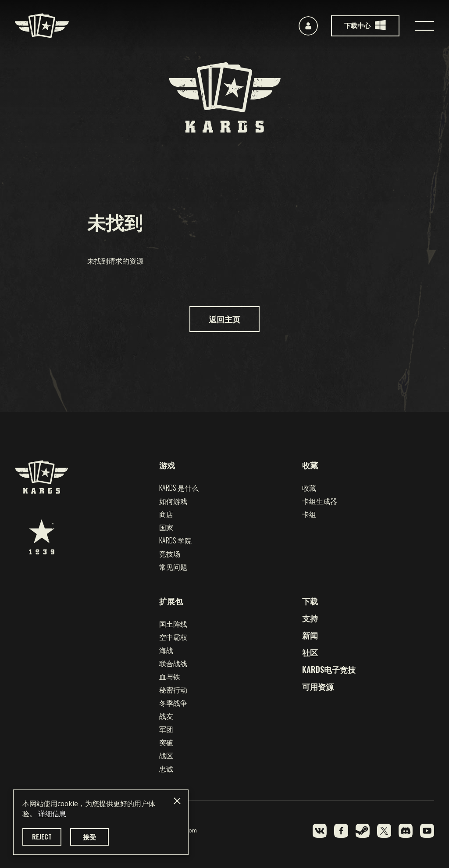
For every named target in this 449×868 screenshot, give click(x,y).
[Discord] (406, 831)
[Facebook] (341, 831)
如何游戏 (173, 501)
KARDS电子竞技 (329, 669)
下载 (310, 601)
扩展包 (171, 601)
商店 (166, 514)
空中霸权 (173, 637)
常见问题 (173, 567)
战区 (166, 755)
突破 (166, 742)
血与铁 (170, 676)
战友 (166, 716)
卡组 (309, 514)
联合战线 (173, 663)
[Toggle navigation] (424, 26)
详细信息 (52, 814)
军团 (166, 729)
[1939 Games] (42, 537)
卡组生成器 (320, 501)
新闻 (310, 635)
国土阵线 (173, 624)
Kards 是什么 (179, 488)
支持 (310, 618)
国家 (166, 527)
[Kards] (42, 26)
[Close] (177, 801)
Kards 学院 (175, 540)
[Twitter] (384, 831)
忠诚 (166, 768)
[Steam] (363, 831)
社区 (310, 652)
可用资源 (318, 686)
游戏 (167, 465)
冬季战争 (173, 703)
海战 (166, 650)
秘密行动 (173, 689)
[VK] (320, 831)
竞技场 (170, 554)
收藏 (310, 465)
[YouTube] (427, 831)
